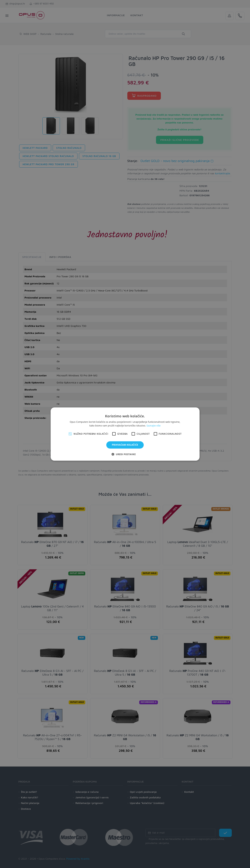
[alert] (125, 434)
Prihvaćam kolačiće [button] (125, 445)
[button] (125, 454)
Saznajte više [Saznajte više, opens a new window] (153, 426)
